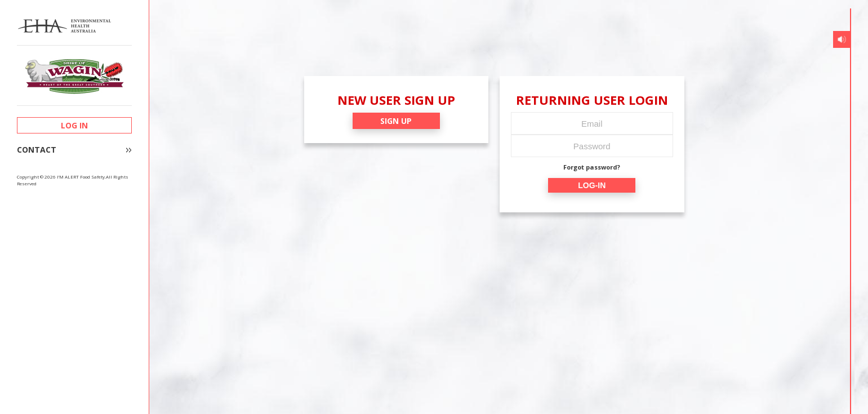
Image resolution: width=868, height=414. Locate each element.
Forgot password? (592, 167)
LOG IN (74, 125)
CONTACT (37, 150)
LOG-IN (592, 185)
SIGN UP (396, 121)
